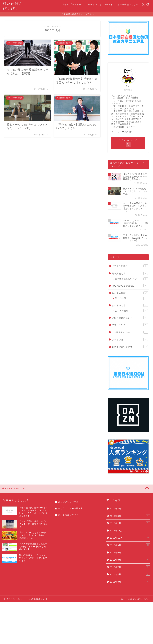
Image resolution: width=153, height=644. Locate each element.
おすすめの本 (130, 306)
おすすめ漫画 (131, 311)
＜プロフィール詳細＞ (122, 132)
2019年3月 (130, 516)
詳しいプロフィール (73, 4)
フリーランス (130, 325)
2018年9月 (130, 545)
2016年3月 (130, 582)
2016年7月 (130, 567)
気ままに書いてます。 (130, 347)
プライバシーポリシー (15, 599)
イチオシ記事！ (130, 266)
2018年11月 (130, 531)
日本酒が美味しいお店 (131, 279)
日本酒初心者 (130, 274)
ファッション (130, 340)
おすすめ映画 (130, 293)
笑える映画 (131, 299)
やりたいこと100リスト (100, 4)
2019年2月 (130, 523)
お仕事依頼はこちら (128, 4)
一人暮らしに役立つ (130, 333)
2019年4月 (130, 509)
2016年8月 (130, 560)
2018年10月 (130, 538)
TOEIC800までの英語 (130, 286)
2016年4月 (130, 575)
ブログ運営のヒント (130, 318)
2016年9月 (130, 553)
